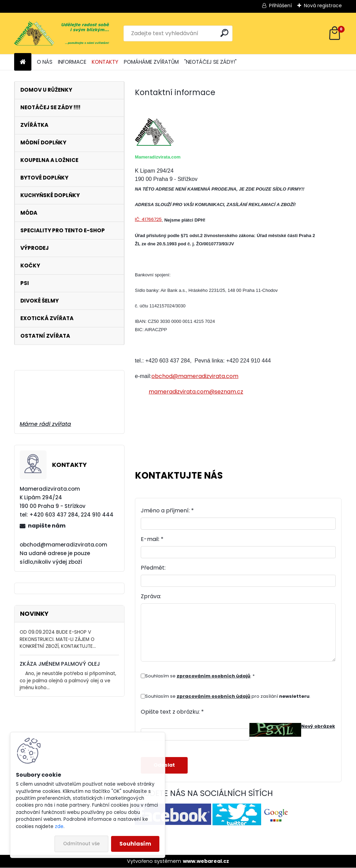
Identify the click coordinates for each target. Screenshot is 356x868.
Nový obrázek (318, 726)
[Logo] (62, 33)
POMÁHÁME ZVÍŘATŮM (151, 62)
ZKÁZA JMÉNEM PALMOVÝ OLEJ (60, 664)
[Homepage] (23, 62)
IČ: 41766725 (148, 219)
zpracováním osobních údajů (214, 676)
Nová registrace (323, 6)
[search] (224, 33)
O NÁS (45, 62)
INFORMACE (72, 62)
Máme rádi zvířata (45, 424)
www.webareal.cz (206, 861)
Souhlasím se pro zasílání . (228, 696)
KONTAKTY (105, 62)
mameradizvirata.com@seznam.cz (196, 392)
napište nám (47, 526)
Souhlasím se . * (200, 676)
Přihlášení (280, 6)
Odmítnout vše (81, 844)
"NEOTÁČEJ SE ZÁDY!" (210, 62)
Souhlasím (135, 844)
